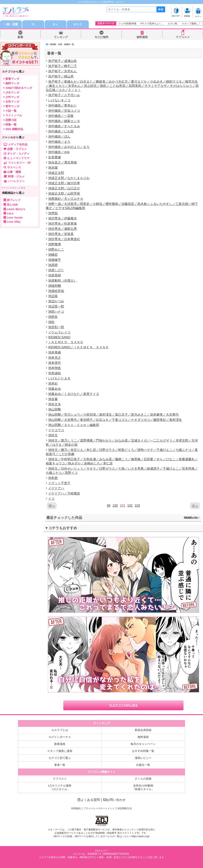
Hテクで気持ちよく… (152, 24)
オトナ (78, 24)
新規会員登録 (143, 730)
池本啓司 (55, 363)
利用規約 (76, 808)
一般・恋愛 (11, 24)
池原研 (53, 265)
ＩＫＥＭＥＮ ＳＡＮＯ (66, 342)
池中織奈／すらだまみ (64, 126)
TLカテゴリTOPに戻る (123, 705)
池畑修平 (55, 260)
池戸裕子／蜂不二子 (62, 66)
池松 (51, 322)
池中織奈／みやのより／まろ (69, 147)
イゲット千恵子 (59, 483)
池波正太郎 (56, 173)
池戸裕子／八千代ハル (64, 95)
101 (122, 506)
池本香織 (55, 352)
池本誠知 (55, 373)
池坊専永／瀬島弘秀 (62, 229)
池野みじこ (56, 249)
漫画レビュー (143, 758)
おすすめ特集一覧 (143, 751)
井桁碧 (53, 478)
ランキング (61, 37)
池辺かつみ (56, 301)
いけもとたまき (59, 378)
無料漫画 (142, 37)
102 (130, 506)
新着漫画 (60, 744)
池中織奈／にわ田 (61, 131)
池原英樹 (55, 275)
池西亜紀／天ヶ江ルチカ (66, 199)
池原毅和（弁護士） (62, 281)
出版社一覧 (143, 765)
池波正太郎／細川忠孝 (64, 183)
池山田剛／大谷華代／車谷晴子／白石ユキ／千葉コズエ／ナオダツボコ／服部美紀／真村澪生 (115, 420)
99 (109, 506)
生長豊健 (55, 157)
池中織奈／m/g (59, 152)
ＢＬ (56, 24)
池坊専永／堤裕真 (61, 234)
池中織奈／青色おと (62, 105)
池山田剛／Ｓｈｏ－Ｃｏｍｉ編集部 (74, 425)
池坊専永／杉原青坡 (62, 224)
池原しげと (56, 270)
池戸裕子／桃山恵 (61, 76)
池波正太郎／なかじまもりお (69, 178)
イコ (51, 499)
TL (33, 24)
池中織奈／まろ (59, 142)
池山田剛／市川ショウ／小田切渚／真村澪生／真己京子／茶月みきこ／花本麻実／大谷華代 (113, 415)
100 (115, 506)
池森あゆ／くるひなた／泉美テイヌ (74, 394)
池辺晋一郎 (56, 306)
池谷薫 (53, 399)
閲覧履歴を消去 (192, 518)
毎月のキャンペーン (143, 744)
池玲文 (53, 435)
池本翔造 (55, 368)
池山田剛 (55, 409)
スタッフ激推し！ (191, 24)
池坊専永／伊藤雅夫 (62, 218)
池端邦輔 (55, 286)
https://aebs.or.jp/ (140, 836)
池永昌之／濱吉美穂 (62, 162)
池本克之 (55, 358)
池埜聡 (53, 213)
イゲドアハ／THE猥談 (64, 493)
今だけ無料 (101, 37)
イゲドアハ (56, 488)
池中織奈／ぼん (59, 137)
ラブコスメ (183, 37)
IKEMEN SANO (59, 337)
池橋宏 (53, 255)
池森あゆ (55, 389)
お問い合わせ (114, 800)
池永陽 (53, 168)
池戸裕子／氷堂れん (62, 71)
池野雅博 (55, 244)
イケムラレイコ (59, 332)
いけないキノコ (59, 100)
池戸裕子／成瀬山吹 (62, 61)
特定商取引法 (125, 808)
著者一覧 (60, 765)
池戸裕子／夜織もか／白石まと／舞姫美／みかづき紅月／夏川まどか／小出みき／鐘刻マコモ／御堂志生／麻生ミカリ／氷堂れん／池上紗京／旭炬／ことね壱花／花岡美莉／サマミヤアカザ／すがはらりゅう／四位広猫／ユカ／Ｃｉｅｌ (122, 86)
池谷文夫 (55, 404)
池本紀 (53, 384)
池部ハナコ (56, 312)
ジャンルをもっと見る (14, 188)
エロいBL (173, 24)
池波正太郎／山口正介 (64, 188)
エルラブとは (60, 730)
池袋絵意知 (56, 291)
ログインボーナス (60, 737)
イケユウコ (56, 430)
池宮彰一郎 (56, 327)
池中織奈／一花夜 (61, 116)
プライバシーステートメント (99, 808)
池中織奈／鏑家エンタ (64, 121)
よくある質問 (89, 800)
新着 (20, 37)
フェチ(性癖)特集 (127, 24)
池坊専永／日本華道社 (64, 239)
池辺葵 (53, 296)
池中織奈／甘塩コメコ (64, 111)
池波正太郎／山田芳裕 (64, 193)
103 (137, 506)
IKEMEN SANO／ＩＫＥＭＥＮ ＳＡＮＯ (78, 347)
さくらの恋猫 (143, 779)
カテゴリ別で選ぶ (60, 758)
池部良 (53, 317)
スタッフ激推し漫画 (60, 751)
